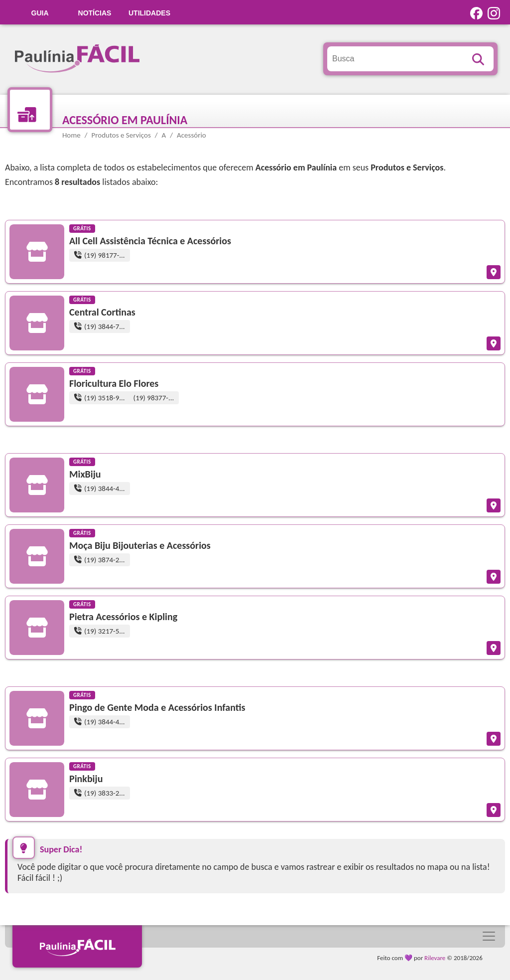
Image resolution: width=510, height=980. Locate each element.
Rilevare (435, 958)
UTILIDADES (149, 13)
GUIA (40, 13)
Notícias (95, 13)
